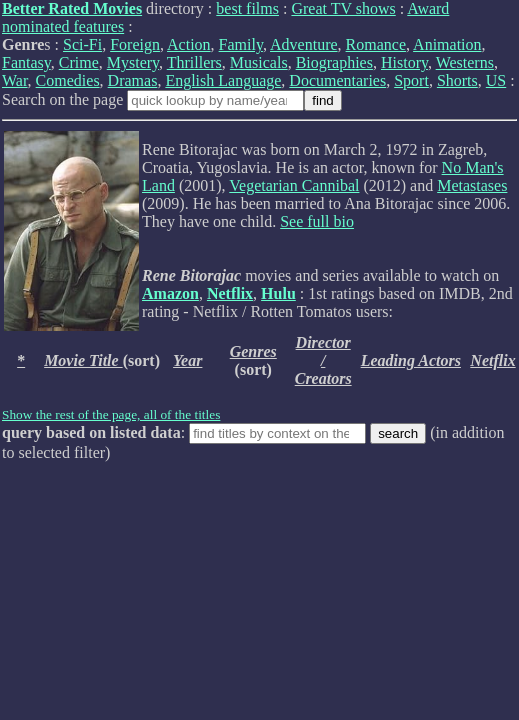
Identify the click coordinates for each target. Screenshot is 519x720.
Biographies (334, 62)
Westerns (465, 62)
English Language (223, 80)
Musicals (259, 62)
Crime (79, 62)
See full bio (317, 221)
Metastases (472, 185)
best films (247, 8)
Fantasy (26, 62)
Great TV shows (343, 8)
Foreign (135, 44)
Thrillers (194, 62)
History (404, 62)
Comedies (68, 80)
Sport (411, 80)
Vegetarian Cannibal (294, 185)
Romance (376, 44)
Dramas (133, 80)
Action (189, 44)
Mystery (133, 62)
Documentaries (337, 80)
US (496, 80)
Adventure (304, 44)
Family (241, 44)
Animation (447, 44)
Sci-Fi (82, 44)
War (15, 80)
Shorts (457, 80)
